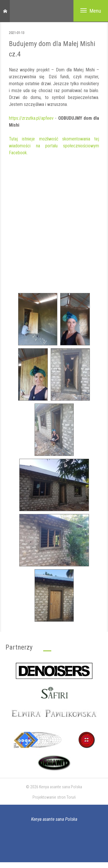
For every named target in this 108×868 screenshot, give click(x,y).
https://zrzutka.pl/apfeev (31, 118)
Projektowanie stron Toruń (54, 797)
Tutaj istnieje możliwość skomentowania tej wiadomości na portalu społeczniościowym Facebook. (54, 146)
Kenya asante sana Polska (54, 819)
